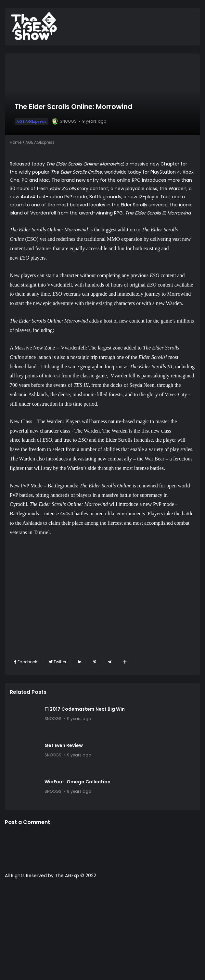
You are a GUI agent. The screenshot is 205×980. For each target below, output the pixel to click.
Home (16, 142)
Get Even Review (64, 745)
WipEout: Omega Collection (77, 782)
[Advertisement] (102, 933)
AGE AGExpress (32, 121)
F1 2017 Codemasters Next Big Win (85, 709)
